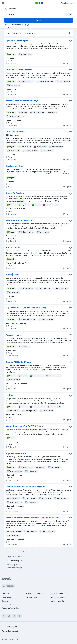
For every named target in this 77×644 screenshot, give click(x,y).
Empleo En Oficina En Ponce (19, 70)
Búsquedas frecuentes (16, 557)
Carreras (5, 601)
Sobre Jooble (7, 598)
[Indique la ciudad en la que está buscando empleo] (39, 15)
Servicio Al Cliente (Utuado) (19, 362)
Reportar (67, 63)
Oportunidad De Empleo (17, 40)
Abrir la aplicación (68, 3)
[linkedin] (19, 616)
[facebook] (4, 616)
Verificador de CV (57, 601)
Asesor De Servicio (15, 193)
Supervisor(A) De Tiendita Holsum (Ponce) (26, 308)
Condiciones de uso (9, 626)
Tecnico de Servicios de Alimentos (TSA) (25, 487)
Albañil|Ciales (12, 275)
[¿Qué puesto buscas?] (39, 9)
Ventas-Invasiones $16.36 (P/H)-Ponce (24, 426)
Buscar (38, 20)
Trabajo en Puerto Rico (10, 608)
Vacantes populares (12, 565)
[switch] (70, 33)
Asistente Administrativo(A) (19, 220)
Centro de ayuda (8, 605)
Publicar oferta (32, 598)
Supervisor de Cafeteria (17, 453)
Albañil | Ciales (13, 247)
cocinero (10, 395)
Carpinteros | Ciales (15, 166)
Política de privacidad (10, 631)
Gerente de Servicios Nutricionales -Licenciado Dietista (32, 518)
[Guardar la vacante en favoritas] (71, 41)
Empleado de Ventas (16, 132)
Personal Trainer (14, 335)
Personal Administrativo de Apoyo (22, 101)
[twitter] (14, 616)
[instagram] (9, 616)
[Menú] (3, 3)
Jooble (16, 639)
